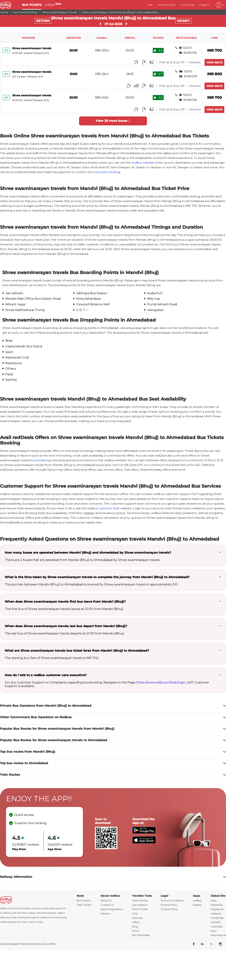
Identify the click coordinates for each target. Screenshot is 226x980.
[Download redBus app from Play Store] (144, 833)
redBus (61, 913)
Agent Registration (112, 909)
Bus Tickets (84, 901)
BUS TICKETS (32, 5)
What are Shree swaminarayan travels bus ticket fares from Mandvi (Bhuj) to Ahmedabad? (77, 651)
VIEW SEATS (214, 62)
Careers (105, 914)
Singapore (217, 909)
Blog (135, 927)
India (213, 901)
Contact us (107, 905)
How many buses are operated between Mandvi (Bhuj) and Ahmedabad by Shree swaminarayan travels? (88, 553)
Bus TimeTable (141, 935)
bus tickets (39, 460)
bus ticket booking (107, 172)
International (218, 935)
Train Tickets (84, 905)
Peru (213, 931)
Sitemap (137, 918)
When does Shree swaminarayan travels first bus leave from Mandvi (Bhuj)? (65, 602)
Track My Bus (140, 901)
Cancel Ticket (188, 5)
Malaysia (216, 914)
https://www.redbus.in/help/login (161, 682)
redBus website (143, 163)
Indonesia (216, 905)
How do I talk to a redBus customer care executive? (46, 675)
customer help (109, 508)
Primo (136, 931)
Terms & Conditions (172, 901)
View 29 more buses (113, 121)
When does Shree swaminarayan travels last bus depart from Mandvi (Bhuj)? (66, 626)
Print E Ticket (140, 909)
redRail (53, 5)
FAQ (135, 914)
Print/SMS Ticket (166, 5)
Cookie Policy (169, 909)
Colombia (217, 927)
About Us (106, 901)
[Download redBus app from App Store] (144, 842)
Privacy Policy (169, 905)
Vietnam (216, 922)
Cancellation (140, 905)
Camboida (217, 918)
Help (150, 5)
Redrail (197, 905)
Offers (136, 922)
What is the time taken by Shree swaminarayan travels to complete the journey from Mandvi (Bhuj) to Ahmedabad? (97, 577)
